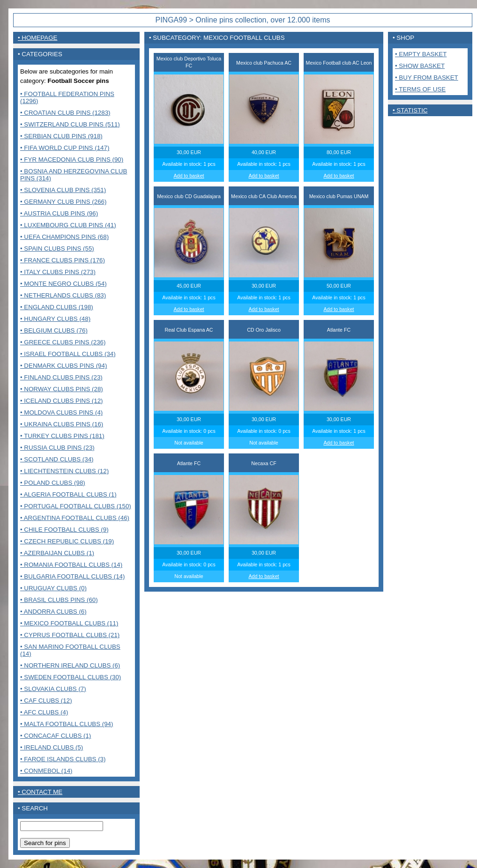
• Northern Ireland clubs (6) (70, 665)
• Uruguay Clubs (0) (53, 588)
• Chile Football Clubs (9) (64, 530)
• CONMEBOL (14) (46, 771)
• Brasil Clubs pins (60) (59, 600)
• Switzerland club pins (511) (70, 124)
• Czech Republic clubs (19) (67, 541)
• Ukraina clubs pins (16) (62, 424)
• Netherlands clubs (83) (63, 295)
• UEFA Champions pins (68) (64, 237)
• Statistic (410, 110)
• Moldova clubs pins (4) (61, 412)
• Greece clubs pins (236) (63, 342)
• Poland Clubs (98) (53, 483)
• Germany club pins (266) (63, 202)
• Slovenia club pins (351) (63, 190)
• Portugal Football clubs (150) (76, 506)
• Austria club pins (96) (59, 213)
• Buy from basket (427, 78)
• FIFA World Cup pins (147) (65, 148)
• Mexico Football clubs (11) (69, 623)
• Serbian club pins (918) (61, 136)
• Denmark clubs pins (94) (63, 366)
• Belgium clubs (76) (54, 330)
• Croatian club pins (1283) (65, 113)
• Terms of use (420, 89)
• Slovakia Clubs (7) (53, 689)
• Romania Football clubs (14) (71, 565)
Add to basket (189, 176)
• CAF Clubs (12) (46, 701)
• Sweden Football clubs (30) (71, 677)
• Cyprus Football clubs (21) (70, 635)
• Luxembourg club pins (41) (68, 225)
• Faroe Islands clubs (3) (63, 759)
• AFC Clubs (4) (44, 712)
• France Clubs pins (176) (63, 260)
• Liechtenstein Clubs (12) (64, 471)
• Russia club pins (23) (57, 448)
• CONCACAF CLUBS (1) (56, 736)
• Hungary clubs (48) (55, 319)
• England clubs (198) (57, 307)
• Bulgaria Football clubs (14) (72, 576)
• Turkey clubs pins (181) (62, 436)
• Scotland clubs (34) (57, 459)
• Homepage (37, 38)
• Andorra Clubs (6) (53, 612)
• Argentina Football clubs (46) (75, 518)
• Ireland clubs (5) (52, 747)
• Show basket (420, 66)
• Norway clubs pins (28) (62, 389)
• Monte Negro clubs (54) (63, 284)
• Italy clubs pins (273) (58, 272)
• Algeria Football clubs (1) (68, 494)
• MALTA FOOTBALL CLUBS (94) (67, 724)
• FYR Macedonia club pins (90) (72, 160)
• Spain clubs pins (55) (57, 249)
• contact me (40, 792)
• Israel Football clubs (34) (68, 354)
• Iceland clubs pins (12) (62, 401)
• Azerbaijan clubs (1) (57, 553)
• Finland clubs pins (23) (61, 377)
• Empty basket (421, 54)
